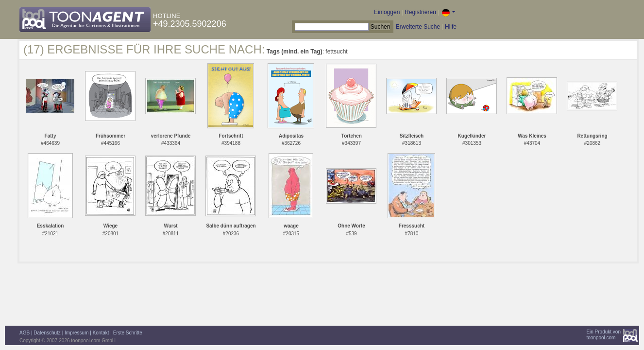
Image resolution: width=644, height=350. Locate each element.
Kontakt (101, 333)
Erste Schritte (128, 333)
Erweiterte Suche (418, 27)
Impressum (76, 333)
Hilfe (451, 27)
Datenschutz (47, 333)
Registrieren (420, 12)
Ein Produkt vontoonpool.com (603, 335)
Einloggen (387, 12)
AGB (25, 333)
